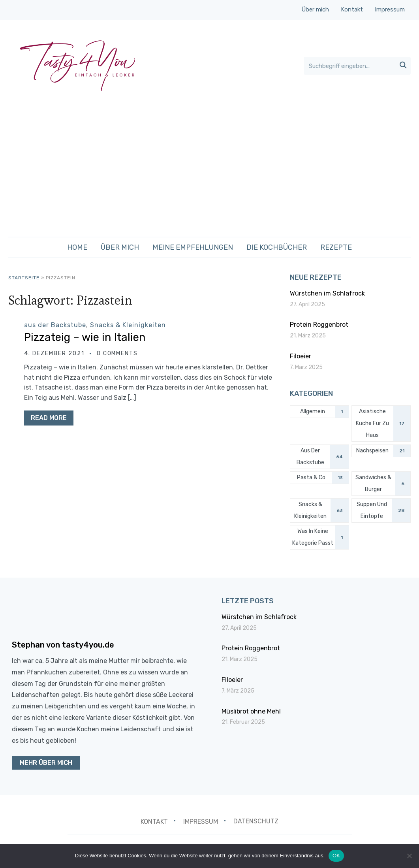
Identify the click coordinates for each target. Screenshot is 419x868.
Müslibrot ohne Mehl (251, 711)
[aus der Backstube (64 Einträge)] (319, 457)
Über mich (315, 9)
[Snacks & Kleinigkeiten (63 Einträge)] (319, 510)
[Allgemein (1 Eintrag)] (319, 412)
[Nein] (409, 856)
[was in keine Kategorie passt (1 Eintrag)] (319, 537)
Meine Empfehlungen (193, 247)
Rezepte (336, 247)
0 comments (117, 353)
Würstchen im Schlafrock (327, 293)
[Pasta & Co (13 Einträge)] (319, 478)
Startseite (24, 278)
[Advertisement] (209, 168)
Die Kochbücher (277, 247)
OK (336, 856)
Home (77, 247)
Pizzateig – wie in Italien (85, 337)
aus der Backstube (55, 325)
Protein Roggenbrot (319, 325)
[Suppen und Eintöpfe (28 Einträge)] (381, 510)
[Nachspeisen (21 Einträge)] (381, 451)
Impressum (390, 9)
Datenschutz (256, 821)
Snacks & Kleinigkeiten (128, 325)
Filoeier (301, 356)
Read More (49, 418)
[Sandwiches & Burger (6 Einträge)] (381, 484)
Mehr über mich (46, 763)
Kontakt (352, 9)
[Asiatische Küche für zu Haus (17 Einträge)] (381, 424)
